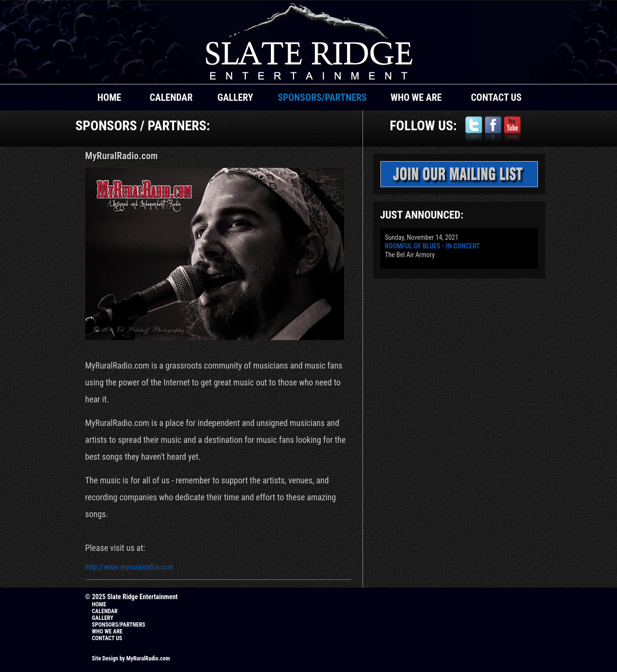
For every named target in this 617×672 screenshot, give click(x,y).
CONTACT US (496, 97)
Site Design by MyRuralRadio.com (131, 658)
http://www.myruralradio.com (130, 567)
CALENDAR (171, 97)
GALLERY (235, 97)
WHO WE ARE (416, 97)
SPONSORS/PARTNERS (322, 97)
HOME (109, 97)
